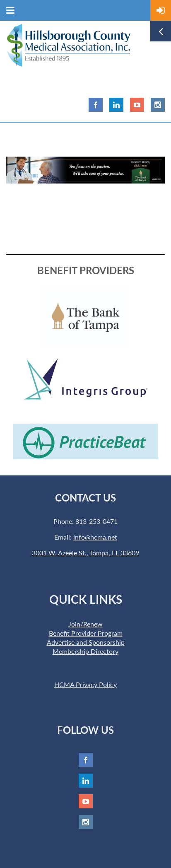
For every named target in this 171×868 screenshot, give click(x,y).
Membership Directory (85, 651)
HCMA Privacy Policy (85, 684)
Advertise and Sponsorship (86, 642)
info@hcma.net (95, 537)
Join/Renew (85, 624)
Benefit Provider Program (86, 633)
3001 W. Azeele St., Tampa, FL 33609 (85, 553)
